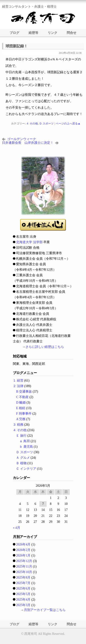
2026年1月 (23, 555)
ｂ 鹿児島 (26, 447)
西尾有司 (31, 634)
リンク (53, 33)
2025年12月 (24, 561)
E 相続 (21, 408)
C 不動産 (22, 397)
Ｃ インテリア (26, 469)
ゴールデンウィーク (22, 139)
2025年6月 (23, 589)
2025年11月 (24, 567)
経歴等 (33, 33)
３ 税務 (18, 425)
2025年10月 (24, 572)
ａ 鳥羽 (25, 441)
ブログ (14, 33)
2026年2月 (23, 550)
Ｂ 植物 (21, 463)
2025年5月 (23, 594)
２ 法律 (18, 386)
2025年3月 (23, 605)
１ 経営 (18, 381)
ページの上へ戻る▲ (68, 124)
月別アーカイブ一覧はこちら (45, 610)
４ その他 (32, 124)
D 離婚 (21, 403)
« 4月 (17, 528)
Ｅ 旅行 (21, 436)
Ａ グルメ (23, 458)
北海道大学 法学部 (29, 242)
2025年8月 (23, 578)
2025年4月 (23, 600)
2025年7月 (23, 583)
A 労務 (21, 419)
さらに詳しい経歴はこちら (45, 347)
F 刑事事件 (24, 414)
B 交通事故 (24, 392)
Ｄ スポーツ (46, 124)
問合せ (72, 33)
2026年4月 (23, 544)
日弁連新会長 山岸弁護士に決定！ (28, 143)
